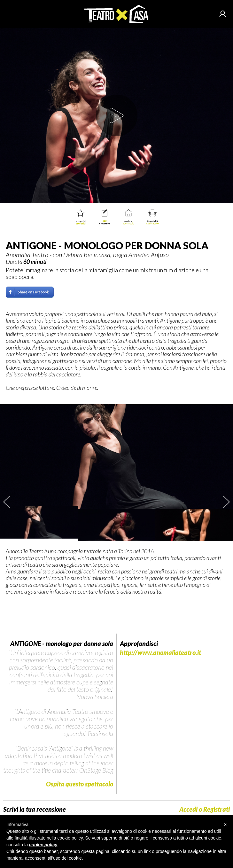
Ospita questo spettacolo (80, 784)
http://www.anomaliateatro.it (160, 653)
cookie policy (43, 845)
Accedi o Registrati (205, 809)
